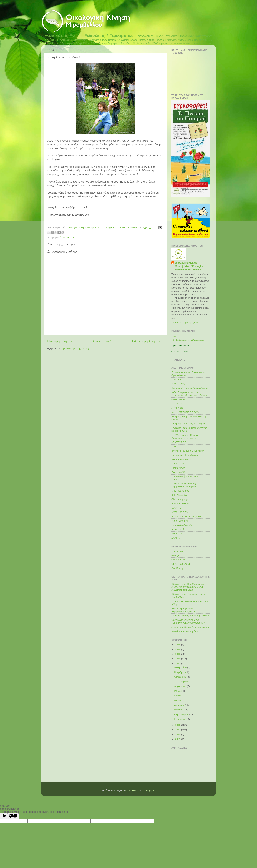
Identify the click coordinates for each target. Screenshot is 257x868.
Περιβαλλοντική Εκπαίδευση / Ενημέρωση (98, 43)
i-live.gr (175, 555)
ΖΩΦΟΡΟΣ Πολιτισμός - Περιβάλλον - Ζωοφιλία (184, 485)
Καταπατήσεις (80, 40)
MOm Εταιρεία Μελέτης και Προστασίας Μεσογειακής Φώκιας (189, 394)
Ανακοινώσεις (56, 36)
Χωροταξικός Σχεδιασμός (153, 43)
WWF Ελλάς (178, 384)
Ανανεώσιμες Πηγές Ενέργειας (157, 36)
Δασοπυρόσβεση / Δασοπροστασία (190, 627)
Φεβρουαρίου (182, 714)
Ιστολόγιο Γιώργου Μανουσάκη (188, 451)
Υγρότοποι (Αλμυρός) (58, 40)
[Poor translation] (13, 816)
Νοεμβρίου (180, 672)
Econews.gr (178, 464)
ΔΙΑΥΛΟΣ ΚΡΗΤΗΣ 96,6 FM (186, 516)
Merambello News (181, 459)
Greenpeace (178, 399)
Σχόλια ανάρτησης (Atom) (75, 349)
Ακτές (168, 43)
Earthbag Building (181, 504)
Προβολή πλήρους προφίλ (185, 323)
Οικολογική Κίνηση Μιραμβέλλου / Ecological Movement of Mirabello (190, 266)
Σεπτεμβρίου (181, 681)
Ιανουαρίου (180, 719)
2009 (178, 739)
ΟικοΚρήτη (177, 568)
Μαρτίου (179, 710)
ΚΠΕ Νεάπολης (180, 495)
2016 (178, 649)
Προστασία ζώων (203, 40)
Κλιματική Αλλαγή (203, 43)
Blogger (150, 790)
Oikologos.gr (178, 560)
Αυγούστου (180, 686)
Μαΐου (178, 700)
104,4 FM (176, 508)
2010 (178, 734)
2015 (178, 654)
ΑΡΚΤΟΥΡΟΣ (179, 442)
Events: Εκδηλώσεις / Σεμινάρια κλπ (102, 36)
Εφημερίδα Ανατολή (182, 525)
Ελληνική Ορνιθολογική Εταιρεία (188, 424)
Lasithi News (178, 468)
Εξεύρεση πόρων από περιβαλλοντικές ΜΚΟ (183, 610)
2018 (178, 645)
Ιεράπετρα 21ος (180, 529)
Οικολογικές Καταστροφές (196, 36)
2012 (178, 725)
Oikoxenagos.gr (180, 499)
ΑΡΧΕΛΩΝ (177, 408)
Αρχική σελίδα (103, 341)
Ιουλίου (178, 691)
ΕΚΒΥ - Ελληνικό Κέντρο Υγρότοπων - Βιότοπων (185, 436)
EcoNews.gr (178, 551)
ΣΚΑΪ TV (176, 538)
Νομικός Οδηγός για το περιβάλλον (190, 616)
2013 (178, 663)
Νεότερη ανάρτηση (61, 341)
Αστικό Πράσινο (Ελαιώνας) (162, 40)
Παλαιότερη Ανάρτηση (147, 341)
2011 (178, 730)
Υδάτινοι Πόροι (185, 40)
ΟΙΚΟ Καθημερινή (181, 564)
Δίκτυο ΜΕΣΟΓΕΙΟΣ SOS (185, 412)
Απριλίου (179, 705)
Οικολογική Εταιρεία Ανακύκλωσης (190, 388)
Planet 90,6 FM (180, 521)
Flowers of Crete (180, 472)
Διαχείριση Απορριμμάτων (132, 40)
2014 (178, 659)
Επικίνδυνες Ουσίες (130, 43)
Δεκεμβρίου (181, 667)
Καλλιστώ (176, 404)
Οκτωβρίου (180, 677)
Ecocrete (176, 379)
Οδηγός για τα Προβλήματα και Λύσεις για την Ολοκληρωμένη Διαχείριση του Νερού (188, 587)
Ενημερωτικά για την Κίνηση (183, 43)
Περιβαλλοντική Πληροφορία (60, 43)
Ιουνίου (178, 696)
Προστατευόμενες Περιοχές (103, 40)
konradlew (131, 790)
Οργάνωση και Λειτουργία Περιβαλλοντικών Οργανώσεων (188, 621)
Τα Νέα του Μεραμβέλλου (185, 455)
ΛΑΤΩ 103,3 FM (180, 512)
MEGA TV (177, 534)
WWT (174, 446)
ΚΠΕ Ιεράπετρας (180, 491)
